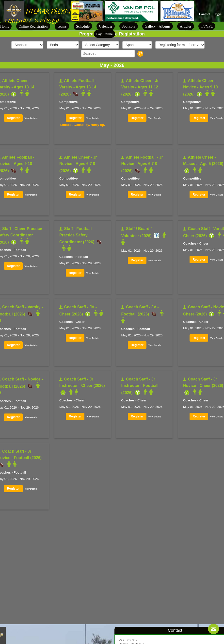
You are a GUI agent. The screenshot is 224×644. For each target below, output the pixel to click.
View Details (31, 118)
